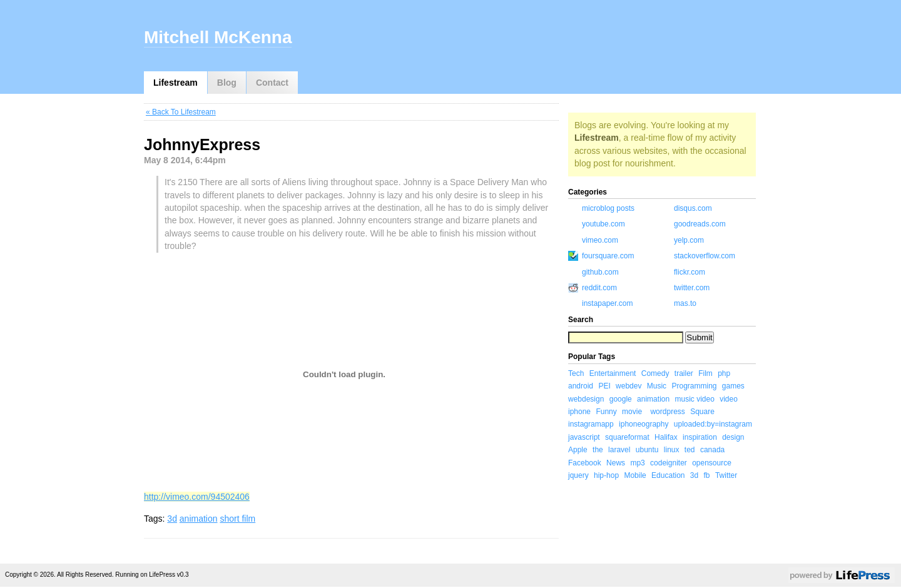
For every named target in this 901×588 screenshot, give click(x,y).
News (616, 463)
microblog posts (608, 208)
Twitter (726, 475)
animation (199, 519)
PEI (604, 386)
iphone (579, 412)
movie (632, 412)
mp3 (637, 463)
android (581, 386)
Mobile (635, 475)
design (733, 437)
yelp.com (689, 240)
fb (707, 475)
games (733, 386)
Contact (272, 83)
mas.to (685, 303)
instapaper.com (607, 303)
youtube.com (603, 224)
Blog (227, 83)
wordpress (667, 412)
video (729, 399)
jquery (578, 475)
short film (237, 519)
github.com (600, 272)
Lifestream (176, 83)
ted (690, 450)
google (621, 399)
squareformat (627, 437)
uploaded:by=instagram (713, 424)
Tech (576, 373)
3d (172, 519)
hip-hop (606, 475)
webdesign (586, 399)
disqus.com (693, 208)
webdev (629, 386)
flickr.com (690, 272)
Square (702, 412)
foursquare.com (608, 256)
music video (694, 399)
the (598, 450)
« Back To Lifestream (181, 112)
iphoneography (644, 424)
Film (705, 373)
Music (657, 386)
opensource (712, 463)
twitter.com (692, 288)
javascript (584, 437)
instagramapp (591, 424)
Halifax (666, 437)
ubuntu (647, 450)
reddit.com (599, 288)
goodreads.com (700, 224)
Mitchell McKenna (218, 37)
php (724, 373)
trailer (684, 373)
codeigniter (669, 463)
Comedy (655, 373)
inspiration (700, 437)
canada (712, 450)
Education (668, 475)
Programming (694, 386)
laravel (619, 450)
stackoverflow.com (705, 256)
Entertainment (613, 373)
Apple (578, 450)
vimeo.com (600, 240)
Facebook (585, 463)
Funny (606, 412)
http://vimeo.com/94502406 (197, 497)
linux (672, 450)
